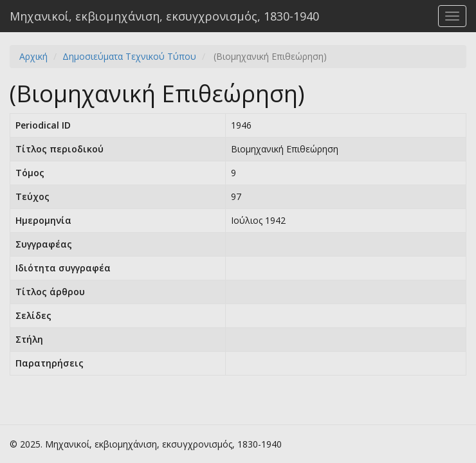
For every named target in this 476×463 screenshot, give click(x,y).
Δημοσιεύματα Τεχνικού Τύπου (129, 56)
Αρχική (33, 56)
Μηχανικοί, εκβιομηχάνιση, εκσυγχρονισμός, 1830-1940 (164, 16)
